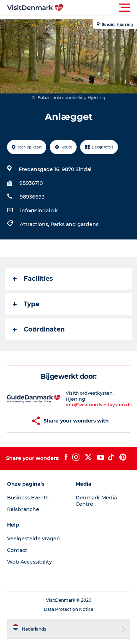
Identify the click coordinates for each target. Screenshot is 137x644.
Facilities (33, 279)
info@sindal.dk (39, 211)
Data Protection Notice (68, 609)
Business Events (28, 498)
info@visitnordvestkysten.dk (99, 405)
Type (26, 304)
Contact (17, 550)
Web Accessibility (29, 562)
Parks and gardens (75, 224)
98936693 (32, 197)
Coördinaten (39, 329)
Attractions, (35, 224)
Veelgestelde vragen (34, 539)
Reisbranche (23, 509)
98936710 (31, 183)
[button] (100, 8)
